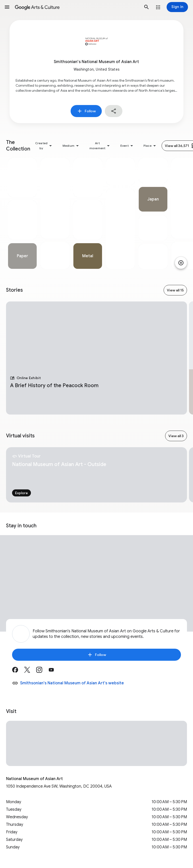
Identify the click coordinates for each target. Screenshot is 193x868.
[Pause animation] (181, 263)
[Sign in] (177, 7)
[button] (7, 7)
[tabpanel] (22, 214)
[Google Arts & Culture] (77, 7)
